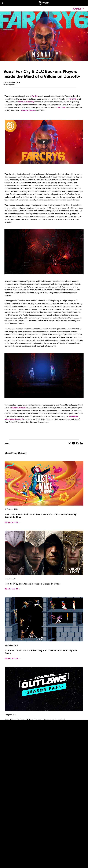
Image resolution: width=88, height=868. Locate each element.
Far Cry (35, 96)
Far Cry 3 (72, 99)
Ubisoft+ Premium (28, 110)
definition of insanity (26, 102)
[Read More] (12, 522)
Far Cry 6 (61, 107)
